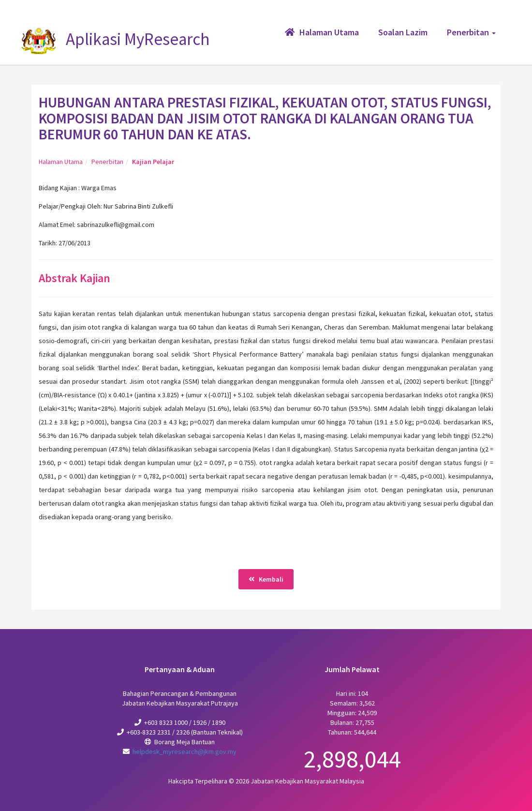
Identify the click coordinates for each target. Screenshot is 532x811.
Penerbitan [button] (471, 32)
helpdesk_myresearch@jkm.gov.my (185, 751)
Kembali (266, 579)
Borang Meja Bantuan (185, 742)
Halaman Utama (61, 162)
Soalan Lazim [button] (403, 32)
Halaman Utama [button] (322, 32)
